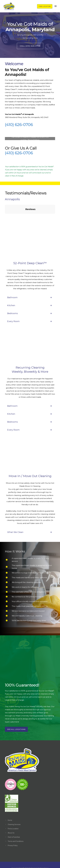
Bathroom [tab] (30, 286)
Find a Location (13, 817)
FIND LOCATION (45, 6)
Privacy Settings (34, 140)
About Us (11, 821)
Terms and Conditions (16, 830)
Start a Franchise (14, 826)
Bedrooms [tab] (30, 302)
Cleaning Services (14, 813)
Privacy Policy (13, 834)
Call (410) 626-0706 (30, 46)
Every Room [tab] (30, 310)
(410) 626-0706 (19, 125)
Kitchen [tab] (30, 294)
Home (10, 809)
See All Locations (16, 718)
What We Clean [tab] (30, 521)
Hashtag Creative (30, 863)
